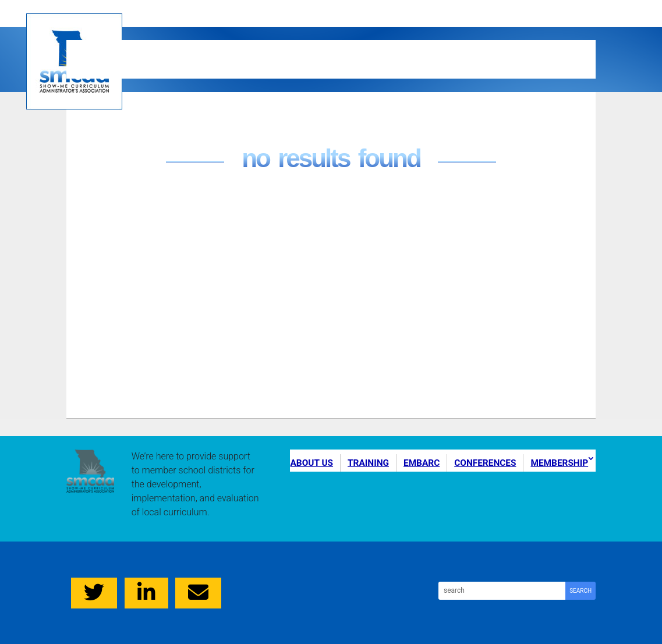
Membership (131, 68)
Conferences (470, 49)
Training (232, 49)
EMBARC (340, 49)
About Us (118, 49)
